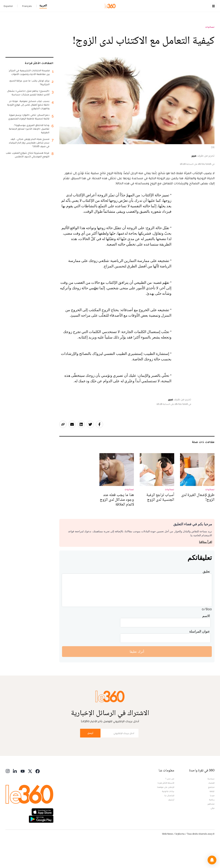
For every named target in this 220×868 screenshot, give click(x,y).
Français (27, 6)
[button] (212, 860)
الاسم (206, 639)
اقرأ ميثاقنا (205, 565)
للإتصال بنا (169, 818)
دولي (213, 831)
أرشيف (171, 823)
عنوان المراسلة (200, 654)
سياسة (211, 802)
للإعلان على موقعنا (166, 810)
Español (8, 6)
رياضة (212, 823)
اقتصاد (211, 806)
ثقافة (212, 814)
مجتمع (211, 810)
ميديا (212, 818)
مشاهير (211, 827)
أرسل (90, 756)
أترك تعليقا (137, 675)
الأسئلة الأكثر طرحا (166, 806)
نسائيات (210, 50)
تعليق (206, 594)
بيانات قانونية (168, 814)
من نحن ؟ (170, 802)
